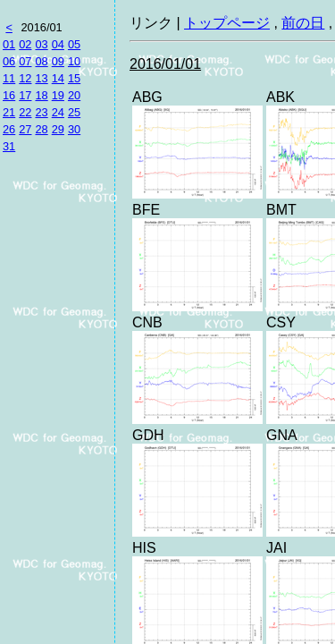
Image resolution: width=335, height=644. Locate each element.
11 (9, 78)
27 (25, 129)
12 (25, 78)
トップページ (227, 23)
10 (74, 61)
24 (58, 112)
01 (9, 44)
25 (74, 112)
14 (58, 78)
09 (58, 61)
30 (74, 129)
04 (58, 44)
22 (25, 112)
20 (74, 95)
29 (58, 129)
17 (25, 95)
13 (41, 78)
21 (9, 112)
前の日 (303, 23)
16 (9, 95)
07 (25, 61)
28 (41, 129)
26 (9, 129)
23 (41, 112)
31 (9, 146)
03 (41, 44)
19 (58, 95)
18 (41, 95)
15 (74, 78)
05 (74, 44)
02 (25, 44)
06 (9, 61)
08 (41, 61)
